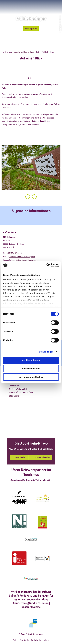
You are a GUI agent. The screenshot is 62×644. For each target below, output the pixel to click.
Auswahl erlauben (31, 369)
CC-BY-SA (60, 28)
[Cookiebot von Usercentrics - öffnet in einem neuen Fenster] (46, 265)
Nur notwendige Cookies (31, 377)
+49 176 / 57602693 (15, 253)
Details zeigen (46, 352)
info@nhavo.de (15, 396)
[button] (47, 6)
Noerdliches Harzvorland (23, 52)
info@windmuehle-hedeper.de (22, 257)
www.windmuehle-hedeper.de (25, 260)
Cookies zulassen (31, 360)
